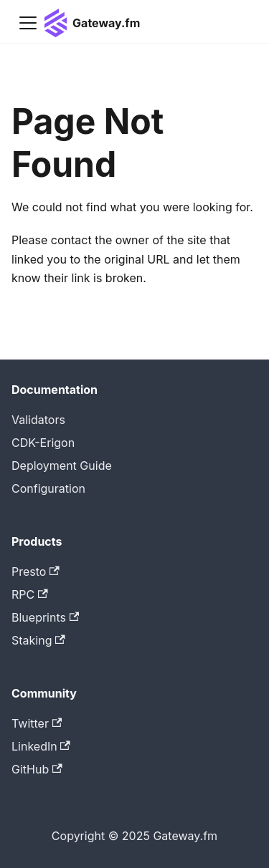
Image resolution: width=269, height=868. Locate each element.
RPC (30, 594)
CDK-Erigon (43, 443)
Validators (38, 420)
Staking (38, 640)
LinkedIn (41, 746)
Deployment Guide (62, 466)
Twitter (37, 723)
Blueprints (45, 617)
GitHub (37, 769)
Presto (36, 572)
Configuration (48, 488)
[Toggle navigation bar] (28, 23)
